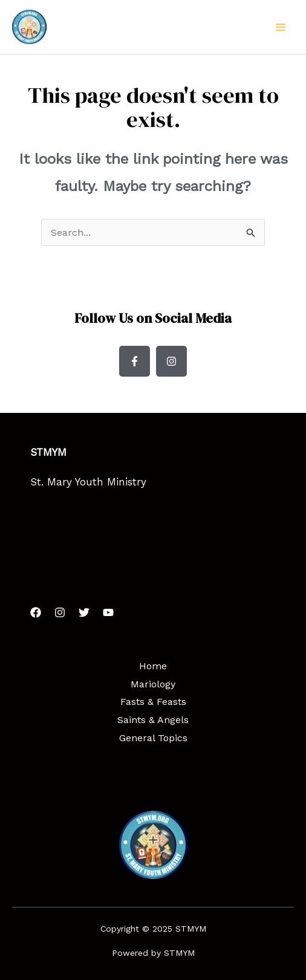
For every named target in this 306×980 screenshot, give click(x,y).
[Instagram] (60, 612)
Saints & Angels (153, 720)
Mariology (153, 684)
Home (153, 666)
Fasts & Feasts (153, 702)
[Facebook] (36, 612)
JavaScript (57, 587)
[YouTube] (108, 612)
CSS (40, 549)
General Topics (153, 738)
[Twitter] (84, 612)
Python (48, 568)
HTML (45, 530)
